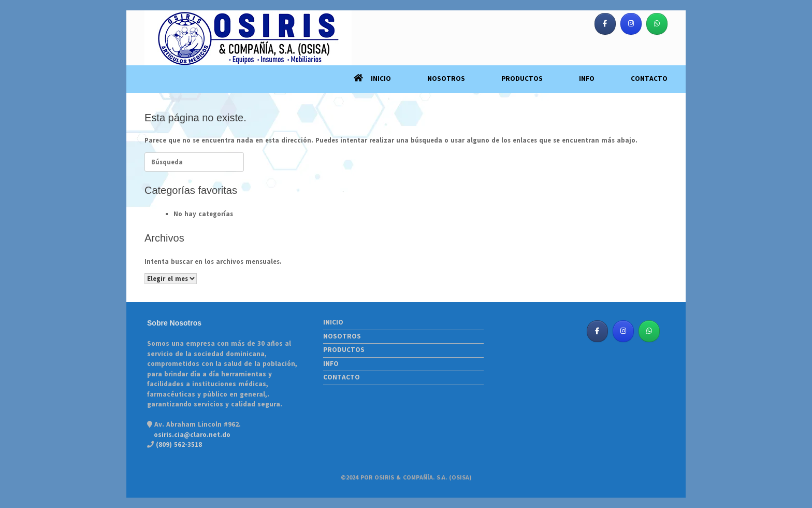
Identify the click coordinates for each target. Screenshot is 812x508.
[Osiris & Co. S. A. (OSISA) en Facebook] (605, 24)
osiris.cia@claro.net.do (192, 435)
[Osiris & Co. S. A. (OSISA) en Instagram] (631, 24)
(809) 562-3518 (178, 445)
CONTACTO (649, 79)
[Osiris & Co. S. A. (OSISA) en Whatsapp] (657, 24)
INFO (587, 79)
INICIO (372, 79)
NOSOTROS (446, 79)
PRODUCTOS (522, 79)
